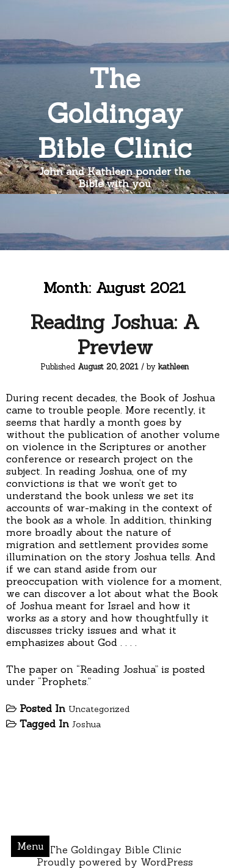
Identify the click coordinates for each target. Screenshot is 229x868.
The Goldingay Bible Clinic (115, 113)
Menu (31, 846)
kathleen (173, 367)
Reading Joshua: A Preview (115, 335)
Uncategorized (99, 709)
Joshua (86, 724)
